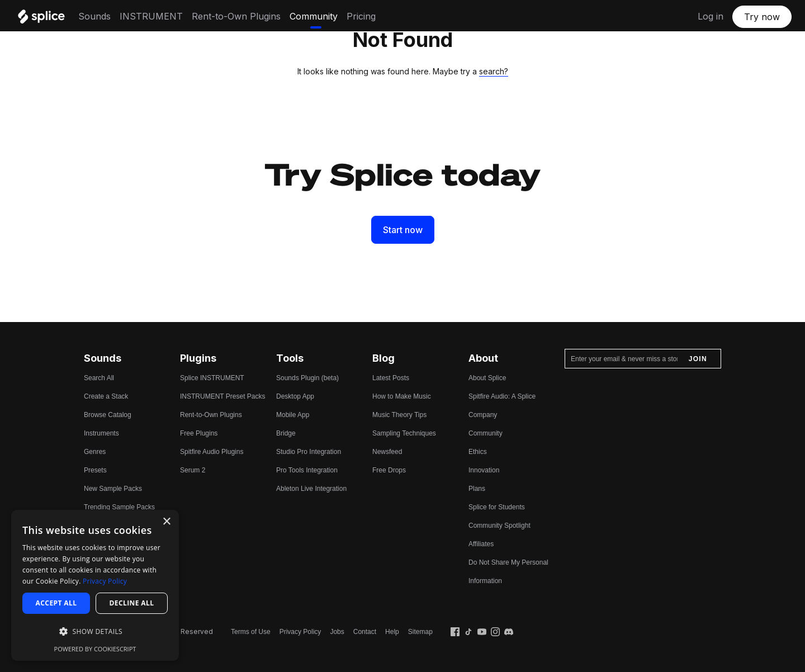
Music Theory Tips (399, 415)
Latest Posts (391, 378)
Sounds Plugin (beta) (307, 378)
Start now (403, 230)
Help (392, 632)
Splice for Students (497, 507)
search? (494, 71)
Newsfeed (387, 452)
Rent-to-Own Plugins (236, 16)
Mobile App (293, 415)
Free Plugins (199, 433)
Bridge (286, 433)
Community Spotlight (499, 526)
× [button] (166, 522)
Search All (99, 378)
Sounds (94, 16)
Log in (711, 16)
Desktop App (295, 396)
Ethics (478, 452)
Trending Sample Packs (119, 507)
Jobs (337, 632)
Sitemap (420, 632)
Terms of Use (251, 632)
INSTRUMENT (151, 16)
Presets (95, 470)
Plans (477, 489)
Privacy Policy (300, 632)
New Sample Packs (113, 489)
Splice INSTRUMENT (212, 378)
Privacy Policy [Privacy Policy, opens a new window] (105, 581)
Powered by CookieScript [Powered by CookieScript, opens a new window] (95, 649)
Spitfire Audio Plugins (212, 452)
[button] (95, 631)
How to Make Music (402, 396)
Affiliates (481, 544)
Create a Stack (106, 396)
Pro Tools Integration (307, 470)
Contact (365, 632)
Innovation (484, 470)
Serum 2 (193, 470)
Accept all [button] (56, 603)
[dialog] (95, 585)
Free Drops (389, 470)
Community (314, 16)
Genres (95, 452)
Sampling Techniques (404, 433)
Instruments (101, 433)
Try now (762, 17)
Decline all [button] (132, 603)
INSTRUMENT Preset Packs (222, 396)
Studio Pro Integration (309, 452)
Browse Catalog (108, 415)
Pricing (361, 16)
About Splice (487, 378)
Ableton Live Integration (311, 489)
